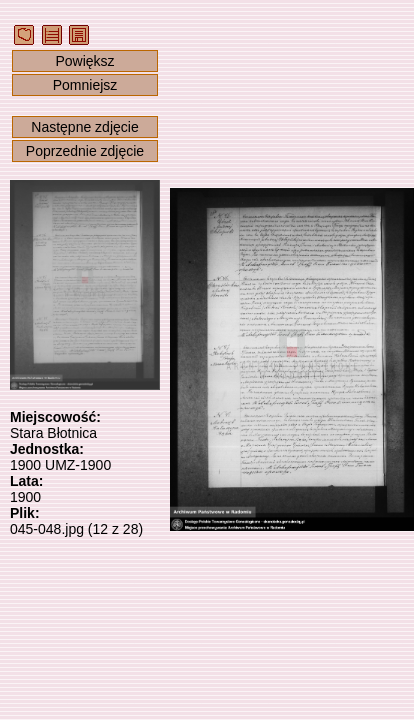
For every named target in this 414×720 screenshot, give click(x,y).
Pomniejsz (85, 85)
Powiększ (84, 61)
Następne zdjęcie (84, 127)
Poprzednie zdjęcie (85, 151)
